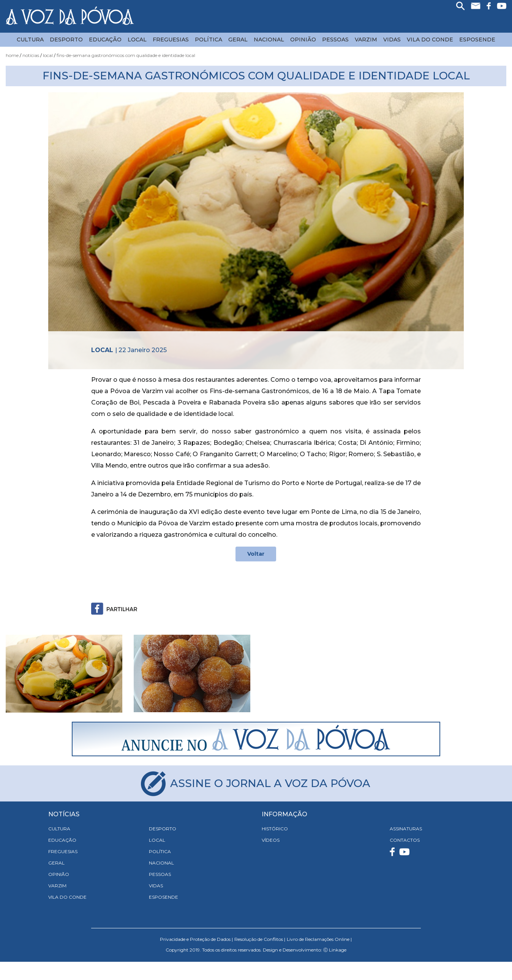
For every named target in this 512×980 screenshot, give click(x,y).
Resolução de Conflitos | (260, 939)
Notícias (31, 55)
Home (12, 55)
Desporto (66, 40)
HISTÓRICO (275, 829)
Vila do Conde (430, 40)
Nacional (269, 40)
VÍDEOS (271, 840)
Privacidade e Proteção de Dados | (196, 939)
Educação (105, 40)
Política (209, 40)
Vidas (392, 40)
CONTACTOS (405, 840)
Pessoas (335, 40)
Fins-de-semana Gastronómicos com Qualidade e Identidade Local (126, 55)
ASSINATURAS (406, 829)
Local (137, 40)
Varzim (366, 40)
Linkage (338, 950)
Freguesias (171, 40)
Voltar (256, 554)
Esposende (477, 40)
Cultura (30, 40)
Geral (238, 40)
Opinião (303, 40)
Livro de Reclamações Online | (319, 939)
